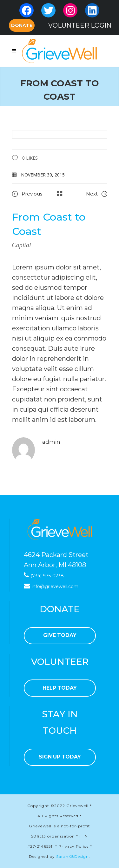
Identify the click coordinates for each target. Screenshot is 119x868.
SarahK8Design (73, 856)
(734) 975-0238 (47, 576)
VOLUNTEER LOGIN (80, 25)
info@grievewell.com (55, 586)
